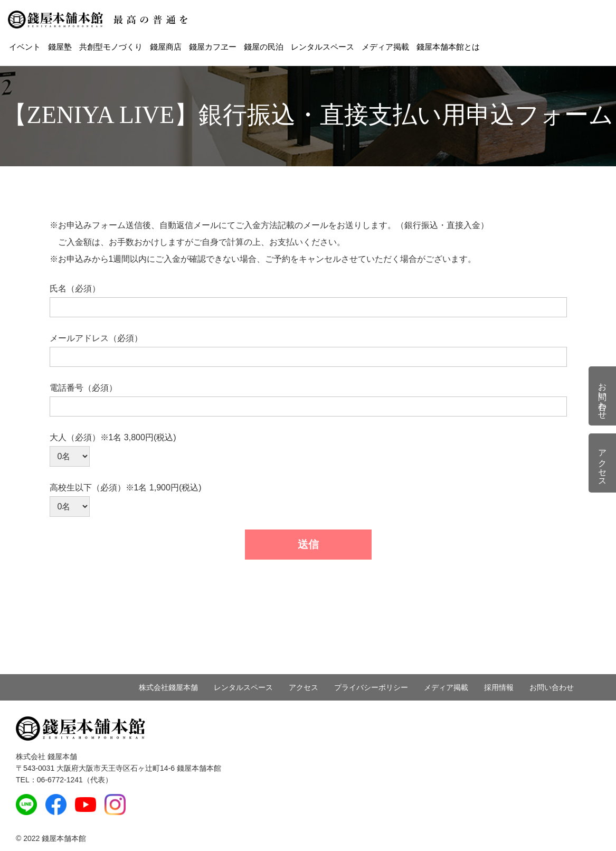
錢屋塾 (60, 47)
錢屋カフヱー (213, 47)
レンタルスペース (323, 47)
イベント (25, 47)
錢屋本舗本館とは (448, 47)
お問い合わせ (552, 687)
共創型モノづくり (111, 47)
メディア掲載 (385, 47)
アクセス (304, 687)
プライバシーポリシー (371, 687)
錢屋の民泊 (264, 47)
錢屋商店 (166, 47)
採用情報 (499, 687)
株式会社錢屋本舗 (168, 687)
